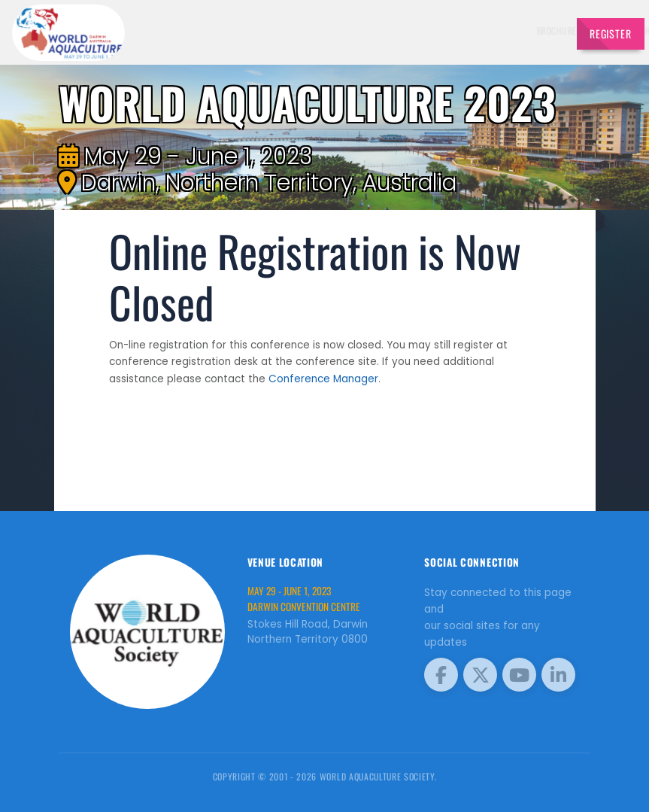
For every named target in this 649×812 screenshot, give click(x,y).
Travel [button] (533, 30)
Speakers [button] (326, 30)
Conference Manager (323, 379)
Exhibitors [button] (381, 30)
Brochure (279, 30)
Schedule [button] (437, 30)
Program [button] (488, 30)
